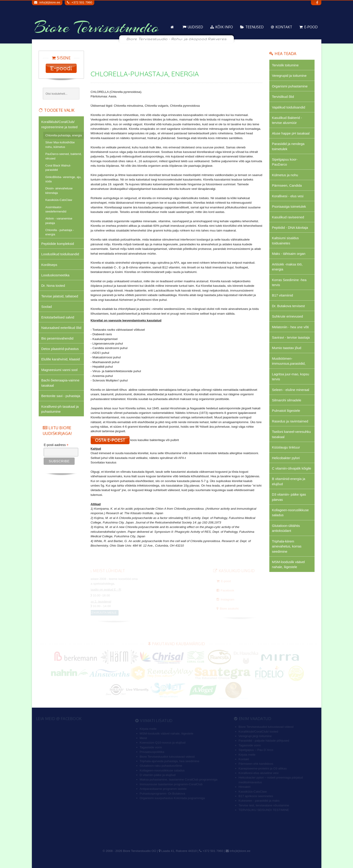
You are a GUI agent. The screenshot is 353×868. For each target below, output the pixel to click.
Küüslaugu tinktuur (286, 447)
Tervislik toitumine (285, 65)
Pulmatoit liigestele (286, 411)
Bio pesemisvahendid (57, 338)
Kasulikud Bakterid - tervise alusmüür (287, 120)
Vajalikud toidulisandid (289, 107)
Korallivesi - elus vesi (288, 196)
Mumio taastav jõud (287, 348)
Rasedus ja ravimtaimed (290, 421)
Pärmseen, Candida (287, 185)
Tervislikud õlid (283, 97)
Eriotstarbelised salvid (58, 317)
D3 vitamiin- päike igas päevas (289, 497)
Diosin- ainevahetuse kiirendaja (59, 190)
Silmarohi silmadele (287, 400)
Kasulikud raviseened (288, 217)
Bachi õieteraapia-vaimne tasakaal (60, 383)
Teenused (255, 27)
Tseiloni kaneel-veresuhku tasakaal (291, 434)
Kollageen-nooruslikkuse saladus (290, 512)
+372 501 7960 (82, 2)
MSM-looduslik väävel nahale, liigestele (288, 564)
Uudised (195, 27)
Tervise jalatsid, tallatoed (60, 296)
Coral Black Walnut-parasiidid (58, 168)
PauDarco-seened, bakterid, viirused (64, 156)
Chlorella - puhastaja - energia (60, 232)
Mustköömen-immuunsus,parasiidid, (289, 361)
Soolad (47, 307)
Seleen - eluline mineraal (291, 390)
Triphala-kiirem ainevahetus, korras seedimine (287, 546)
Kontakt (284, 27)
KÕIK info (224, 27)
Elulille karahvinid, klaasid (61, 359)
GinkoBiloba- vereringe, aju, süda (63, 179)
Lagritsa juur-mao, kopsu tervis (291, 377)
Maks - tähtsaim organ (289, 254)
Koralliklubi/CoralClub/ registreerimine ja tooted (59, 124)
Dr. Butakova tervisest (288, 306)
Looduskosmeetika (56, 275)
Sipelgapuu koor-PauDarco (285, 162)
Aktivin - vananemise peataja (59, 221)
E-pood (311, 27)
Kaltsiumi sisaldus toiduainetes (285, 240)
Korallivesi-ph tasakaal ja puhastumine (60, 409)
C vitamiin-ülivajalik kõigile (292, 468)
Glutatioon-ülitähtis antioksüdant (286, 528)
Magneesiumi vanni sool (59, 370)
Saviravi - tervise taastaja (291, 337)
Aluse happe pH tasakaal (291, 133)
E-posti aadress (56, 445)
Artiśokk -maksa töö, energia (287, 267)
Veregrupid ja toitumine (289, 76)
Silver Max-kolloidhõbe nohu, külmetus (60, 145)
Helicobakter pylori (286, 458)
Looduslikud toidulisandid (60, 254)
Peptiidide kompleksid (58, 244)
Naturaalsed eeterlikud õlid (61, 328)
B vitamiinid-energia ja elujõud (289, 481)
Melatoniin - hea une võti (290, 327)
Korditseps (49, 265)
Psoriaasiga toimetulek (289, 206)
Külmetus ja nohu (285, 175)
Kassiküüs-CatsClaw (59, 200)
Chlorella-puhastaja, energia (64, 135)
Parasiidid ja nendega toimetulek (288, 146)
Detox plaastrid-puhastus (60, 349)
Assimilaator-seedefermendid (56, 209)
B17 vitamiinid (283, 295)
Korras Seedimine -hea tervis (289, 282)
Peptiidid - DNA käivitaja (290, 228)
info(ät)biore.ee (50, 2)
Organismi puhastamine (290, 86)
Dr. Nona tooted (53, 286)
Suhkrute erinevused (288, 316)
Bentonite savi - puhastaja (61, 396)
